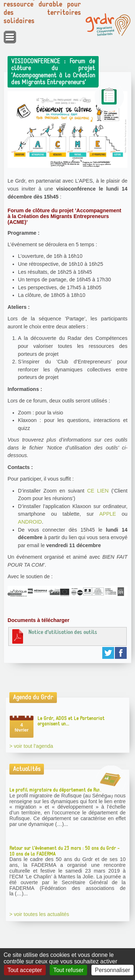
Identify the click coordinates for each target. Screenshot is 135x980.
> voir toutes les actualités (39, 914)
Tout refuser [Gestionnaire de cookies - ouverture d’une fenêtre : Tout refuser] (68, 970)
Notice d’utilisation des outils (54, 636)
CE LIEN (98, 491)
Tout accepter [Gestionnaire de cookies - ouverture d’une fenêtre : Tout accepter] (25, 970)
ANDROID (30, 522)
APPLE (108, 514)
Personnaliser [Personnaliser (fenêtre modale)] (113, 970)
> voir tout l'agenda (31, 746)
